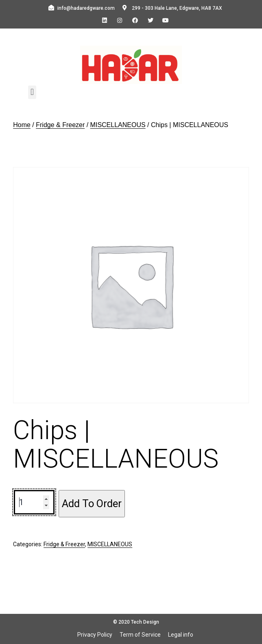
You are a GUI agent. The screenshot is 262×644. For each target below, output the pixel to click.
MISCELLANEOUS (118, 125)
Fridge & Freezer (60, 125)
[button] (32, 92)
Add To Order (92, 503)
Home (22, 125)
